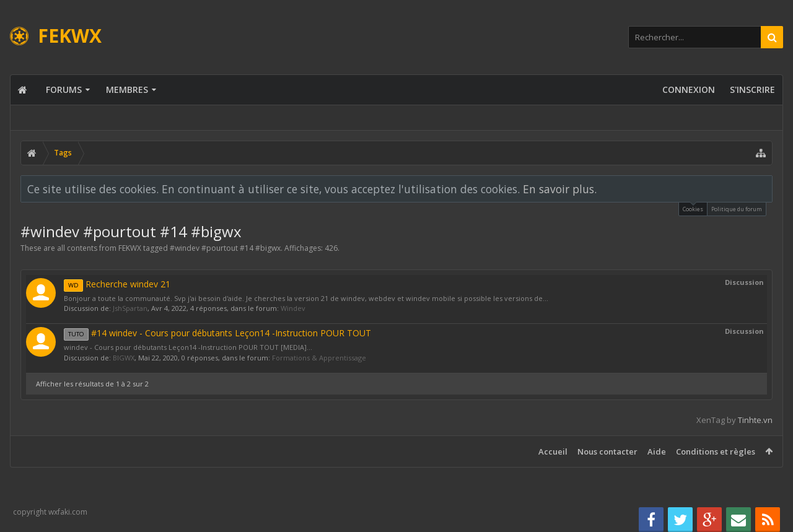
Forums (64, 89)
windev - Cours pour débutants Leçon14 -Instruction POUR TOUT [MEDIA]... (188, 347)
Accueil (553, 451)
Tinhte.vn (755, 420)
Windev (293, 308)
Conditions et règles (716, 451)
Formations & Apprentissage (319, 358)
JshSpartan (130, 308)
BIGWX (124, 358)
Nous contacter (607, 451)
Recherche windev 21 (117, 284)
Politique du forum (737, 209)
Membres (127, 89)
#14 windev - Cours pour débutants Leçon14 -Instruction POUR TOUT (217, 333)
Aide (657, 451)
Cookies (693, 208)
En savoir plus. (560, 189)
